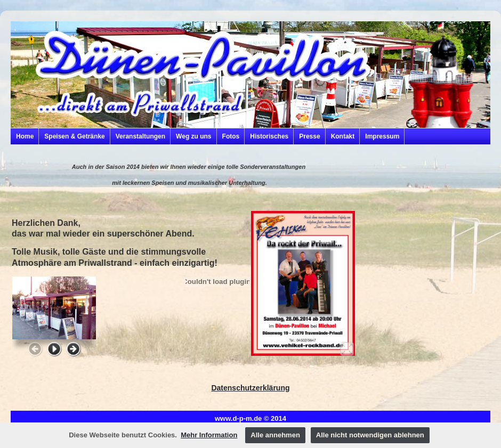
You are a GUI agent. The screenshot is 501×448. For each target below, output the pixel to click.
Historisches (269, 136)
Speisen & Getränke (74, 136)
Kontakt (343, 136)
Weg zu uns (193, 136)
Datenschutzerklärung (250, 388)
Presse (309, 136)
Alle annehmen (275, 435)
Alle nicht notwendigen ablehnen (370, 435)
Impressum (382, 136)
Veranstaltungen (140, 136)
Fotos (231, 136)
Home (25, 136)
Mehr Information (209, 435)
